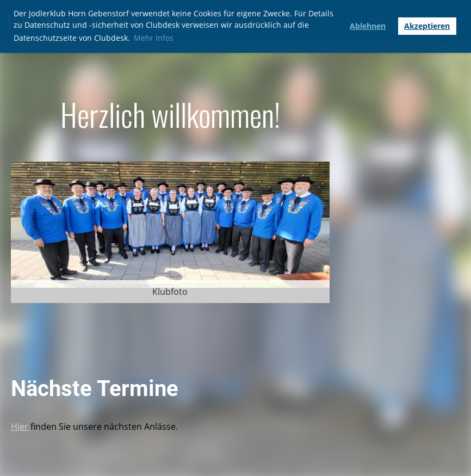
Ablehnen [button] (368, 26)
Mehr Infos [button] (154, 38)
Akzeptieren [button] (427, 26)
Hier (21, 426)
